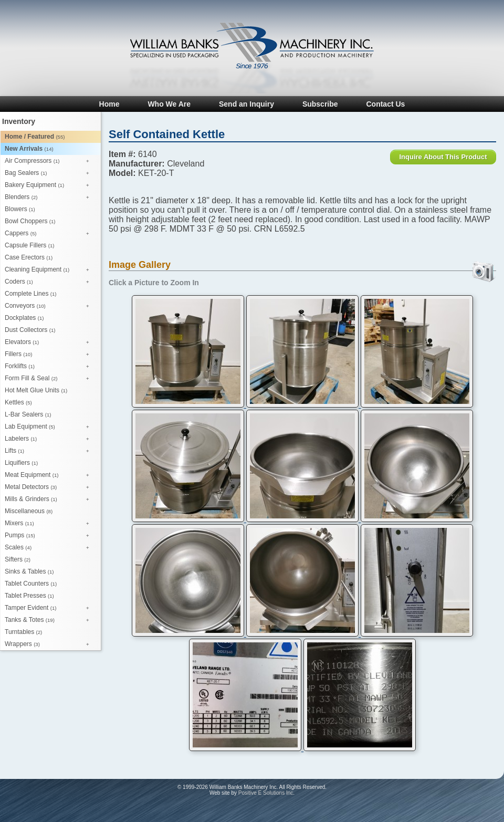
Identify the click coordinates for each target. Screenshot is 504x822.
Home (109, 104)
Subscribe (320, 104)
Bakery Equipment (50, 185)
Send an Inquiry (246, 104)
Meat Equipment (50, 475)
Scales (50, 548)
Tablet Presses (29, 596)
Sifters (18, 559)
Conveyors (50, 306)
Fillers (50, 355)
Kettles (18, 402)
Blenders (50, 197)
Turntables (23, 632)
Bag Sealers (50, 173)
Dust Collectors (30, 330)
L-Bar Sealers (28, 414)
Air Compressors (50, 161)
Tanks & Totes (50, 620)
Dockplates (24, 318)
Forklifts (50, 367)
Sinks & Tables (29, 571)
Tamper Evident (50, 608)
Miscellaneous (29, 511)
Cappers (50, 234)
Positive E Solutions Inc (266, 793)
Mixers (50, 524)
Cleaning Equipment (50, 270)
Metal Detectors (50, 487)
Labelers (50, 439)
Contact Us (385, 104)
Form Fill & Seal (50, 379)
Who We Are (169, 104)
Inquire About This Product (443, 157)
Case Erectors (29, 257)
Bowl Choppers (30, 221)
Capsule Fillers (29, 245)
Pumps (50, 536)
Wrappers (50, 644)
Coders (50, 282)
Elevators (50, 342)
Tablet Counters (31, 584)
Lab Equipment (50, 427)
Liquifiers (21, 463)
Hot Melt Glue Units (36, 390)
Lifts (50, 451)
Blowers (20, 209)
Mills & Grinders (50, 500)
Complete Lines (30, 294)
